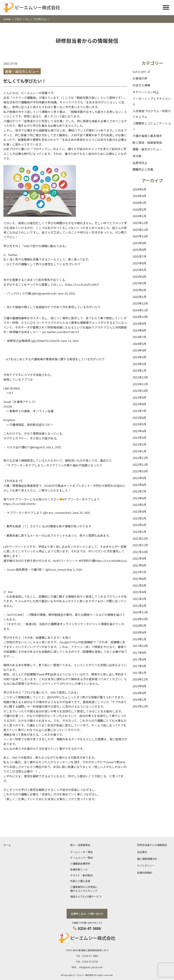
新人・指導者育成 (80, 845)
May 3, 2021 (75, 569)
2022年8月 (139, 485)
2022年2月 (139, 525)
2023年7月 (139, 411)
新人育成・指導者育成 (147, 143)
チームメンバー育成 (81, 858)
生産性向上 (140, 163)
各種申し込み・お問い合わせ (87, 914)
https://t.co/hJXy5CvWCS (82, 284)
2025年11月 (140, 230)
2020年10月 (140, 619)
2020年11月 (140, 612)
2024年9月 (139, 323)
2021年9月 (139, 558)
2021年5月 (139, 585)
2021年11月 (140, 545)
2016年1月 (139, 699)
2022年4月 (139, 511)
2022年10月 (140, 471)
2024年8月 (139, 330)
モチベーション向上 (146, 92)
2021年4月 (139, 592)
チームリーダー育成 (81, 852)
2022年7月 (139, 491)
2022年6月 (139, 498)
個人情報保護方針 (147, 859)
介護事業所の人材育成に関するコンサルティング (84, 889)
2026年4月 (139, 196)
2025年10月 (140, 236)
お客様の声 (140, 78)
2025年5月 (139, 270)
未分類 (137, 156)
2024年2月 (139, 364)
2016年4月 (139, 693)
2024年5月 (139, 344)
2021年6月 (139, 579)
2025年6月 (139, 263)
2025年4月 (139, 277)
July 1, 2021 (54, 447)
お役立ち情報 (141, 85)
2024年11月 (140, 310)
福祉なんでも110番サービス (86, 896)
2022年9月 (139, 478)
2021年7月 (139, 572)
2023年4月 (139, 431)
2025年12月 (140, 223)
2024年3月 (139, 357)
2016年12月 (140, 679)
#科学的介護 (87, 561)
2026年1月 (139, 216)
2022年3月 (139, 518)
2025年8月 (139, 250)
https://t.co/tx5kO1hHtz (20, 504)
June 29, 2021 (66, 293)
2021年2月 (139, 606)
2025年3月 (139, 283)
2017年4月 (139, 659)
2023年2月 (139, 444)
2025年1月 (139, 297)
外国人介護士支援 (80, 881)
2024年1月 (139, 370)
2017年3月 (139, 666)
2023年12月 (140, 377)
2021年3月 (139, 599)
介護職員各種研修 (80, 863)
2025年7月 (139, 256)
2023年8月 (139, 404)
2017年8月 (139, 652)
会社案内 (142, 852)
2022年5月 (139, 505)
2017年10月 (140, 646)
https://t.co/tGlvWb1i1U (111, 561)
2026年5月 (139, 189)
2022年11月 (140, 464)
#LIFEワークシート (66, 561)
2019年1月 (139, 639)
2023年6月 (139, 418)
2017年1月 (139, 673)
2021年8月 (139, 565)
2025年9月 (139, 243)
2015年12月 (140, 706)
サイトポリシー (146, 865)
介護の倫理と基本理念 (147, 136)
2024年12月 (140, 303)
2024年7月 (139, 337)
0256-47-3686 (89, 928)
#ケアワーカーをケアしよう (81, 499)
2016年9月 (139, 686)
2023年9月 (139, 397)
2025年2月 (139, 290)
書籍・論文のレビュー (147, 149)
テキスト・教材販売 (81, 875)
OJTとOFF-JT (141, 72)
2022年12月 (140, 458)
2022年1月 (139, 532)
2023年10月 (140, 391)
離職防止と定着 (143, 169)
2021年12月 (140, 538)
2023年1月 (139, 451)
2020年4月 (139, 632)
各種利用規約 (145, 873)
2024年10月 (140, 317)
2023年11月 (140, 384)
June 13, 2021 (70, 341)
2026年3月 (139, 203)
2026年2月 (139, 209)
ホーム (7, 845)
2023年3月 (139, 438)
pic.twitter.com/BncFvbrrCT (61, 332)
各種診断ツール (79, 869)
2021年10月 (140, 552)
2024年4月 (139, 350)
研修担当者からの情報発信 (152, 845)
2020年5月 (139, 625)
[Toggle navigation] (166, 8)
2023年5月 (139, 424)
